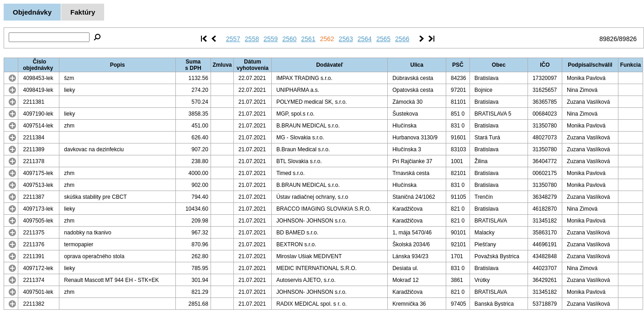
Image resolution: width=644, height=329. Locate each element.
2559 (271, 39)
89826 (608, 39)
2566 (402, 39)
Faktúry (83, 12)
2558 (252, 39)
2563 (346, 39)
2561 (308, 39)
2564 (365, 39)
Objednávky (32, 12)
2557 (233, 39)
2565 (383, 39)
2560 (289, 39)
